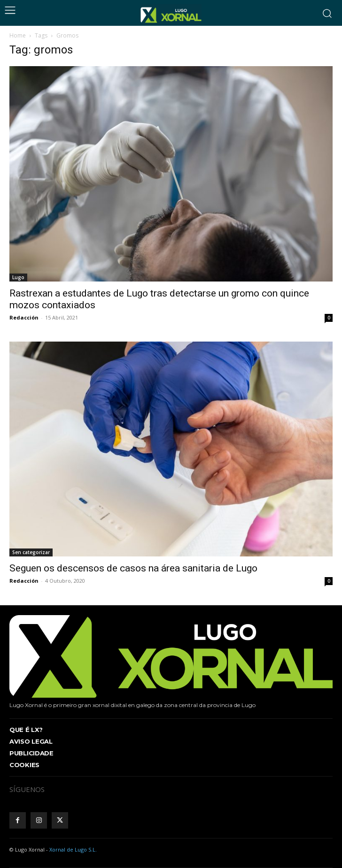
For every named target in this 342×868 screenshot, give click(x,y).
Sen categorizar (31, 552)
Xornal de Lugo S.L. (73, 849)
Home (18, 35)
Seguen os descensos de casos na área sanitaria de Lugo (133, 568)
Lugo (18, 277)
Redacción (24, 317)
